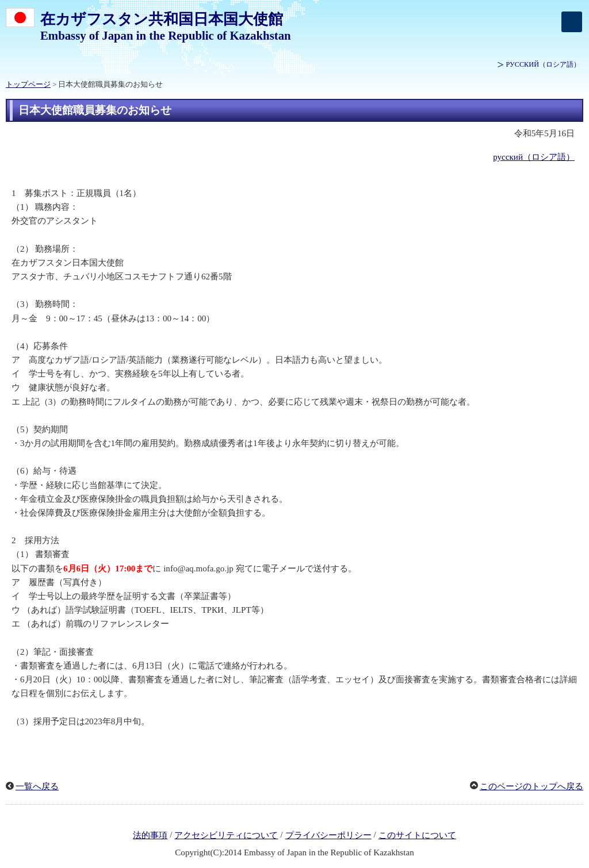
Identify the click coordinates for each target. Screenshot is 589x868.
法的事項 (150, 835)
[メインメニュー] (572, 22)
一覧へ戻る (37, 786)
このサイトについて (417, 835)
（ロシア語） (543, 64)
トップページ (28, 85)
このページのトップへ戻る (531, 786)
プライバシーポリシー (328, 835)
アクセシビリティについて (226, 835)
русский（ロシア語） (534, 157)
